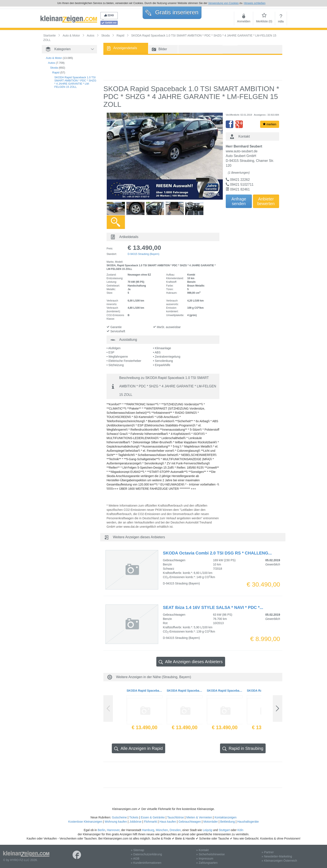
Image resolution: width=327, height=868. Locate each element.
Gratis (172, 12)
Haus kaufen (168, 822)
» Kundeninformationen (146, 863)
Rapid (56, 72)
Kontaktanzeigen (226, 817)
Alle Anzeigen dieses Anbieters (191, 662)
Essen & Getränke (153, 817)
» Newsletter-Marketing (277, 856)
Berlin (101, 830)
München (162, 830)
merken (270, 124)
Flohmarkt (150, 822)
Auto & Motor (54, 58)
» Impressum (205, 859)
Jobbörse (135, 822)
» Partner (268, 852)
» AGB (135, 859)
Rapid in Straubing (243, 748)
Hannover (113, 830)
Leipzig (207, 830)
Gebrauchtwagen (190, 822)
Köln (240, 830)
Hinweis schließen (255, 3)
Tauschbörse (175, 817)
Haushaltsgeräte (248, 822)
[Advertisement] (193, 68)
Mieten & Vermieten (199, 817)
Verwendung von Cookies (223, 3)
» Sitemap (137, 850)
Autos (52, 63)
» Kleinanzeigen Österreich (279, 861)
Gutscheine (119, 817)
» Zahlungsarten (207, 863)
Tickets (134, 817)
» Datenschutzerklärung (146, 854)
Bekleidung (228, 822)
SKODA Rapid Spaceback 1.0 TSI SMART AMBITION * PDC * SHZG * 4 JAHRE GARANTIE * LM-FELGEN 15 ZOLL (75, 82)
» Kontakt (202, 850)
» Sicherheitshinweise (210, 854)
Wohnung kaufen (116, 822)
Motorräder (211, 822)
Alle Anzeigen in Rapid (138, 748)
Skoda (54, 68)
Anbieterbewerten (266, 201)
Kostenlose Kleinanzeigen (85, 822)
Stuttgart (224, 830)
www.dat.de (131, 527)
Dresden (175, 830)
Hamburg (148, 830)
